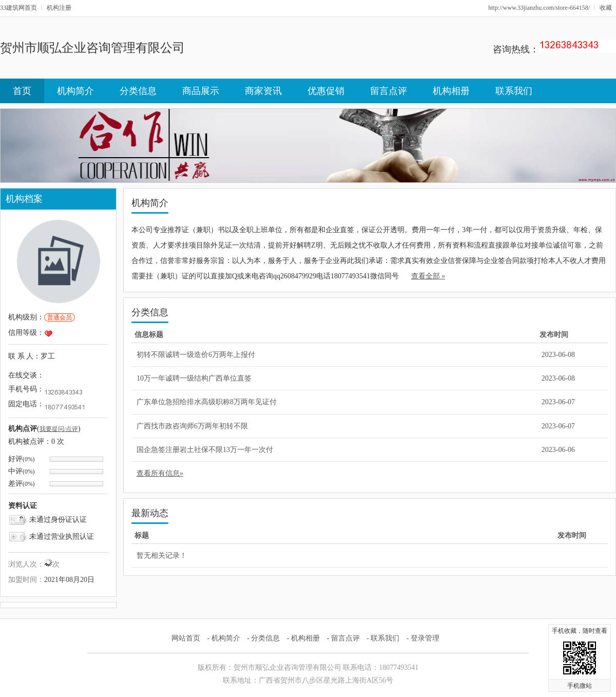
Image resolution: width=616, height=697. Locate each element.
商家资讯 (263, 91)
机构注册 (59, 8)
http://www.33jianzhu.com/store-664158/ (539, 8)
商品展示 (201, 91)
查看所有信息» (160, 473)
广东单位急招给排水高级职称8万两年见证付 (207, 402)
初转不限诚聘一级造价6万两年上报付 (196, 355)
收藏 (606, 8)
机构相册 (451, 91)
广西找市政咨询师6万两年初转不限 (192, 426)
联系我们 (514, 91)
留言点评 (389, 91)
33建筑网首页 (18, 8)
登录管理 (425, 638)
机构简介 (75, 91)
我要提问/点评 (59, 429)
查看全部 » (428, 276)
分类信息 (138, 91)
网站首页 (186, 638)
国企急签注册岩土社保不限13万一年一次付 (205, 450)
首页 (22, 91)
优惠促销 (326, 91)
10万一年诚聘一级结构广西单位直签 (194, 378)
